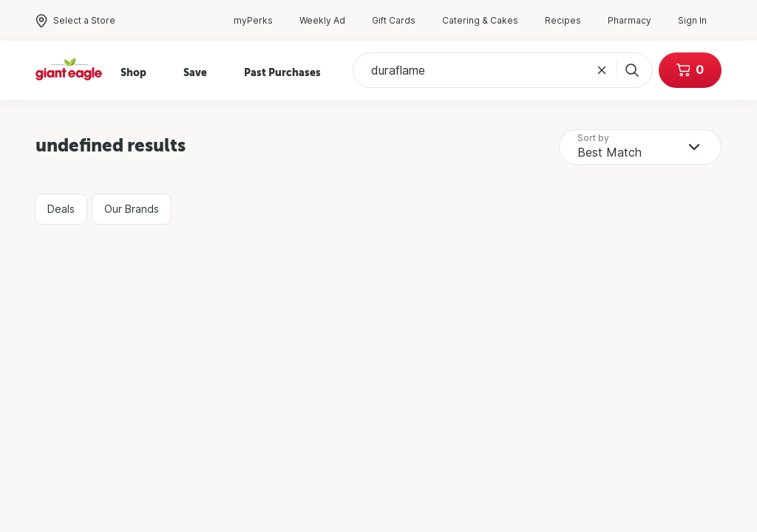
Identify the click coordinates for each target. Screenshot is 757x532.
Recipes (570, 21)
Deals (61, 209)
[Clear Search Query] (602, 70)
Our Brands (132, 209)
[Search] (629, 70)
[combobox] (640, 147)
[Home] (69, 71)
